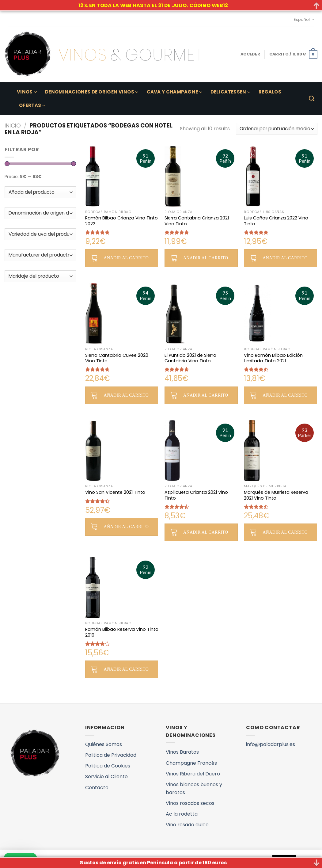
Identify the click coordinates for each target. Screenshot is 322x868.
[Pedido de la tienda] (277, 129)
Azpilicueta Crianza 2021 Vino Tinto (196, 495)
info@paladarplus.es (271, 744)
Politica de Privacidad (111, 755)
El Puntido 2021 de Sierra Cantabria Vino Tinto (190, 358)
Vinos (27, 92)
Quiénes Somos (104, 744)
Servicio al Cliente (106, 777)
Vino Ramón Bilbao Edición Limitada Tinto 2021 (273, 358)
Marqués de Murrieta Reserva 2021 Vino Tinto (276, 495)
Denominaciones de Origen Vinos (92, 92)
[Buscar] (312, 99)
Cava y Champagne (174, 92)
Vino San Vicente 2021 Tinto (115, 492)
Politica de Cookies (108, 766)
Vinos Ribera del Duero (193, 774)
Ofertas (32, 105)
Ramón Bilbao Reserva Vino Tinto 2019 (122, 632)
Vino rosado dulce (187, 825)
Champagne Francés (191, 763)
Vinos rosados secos (190, 803)
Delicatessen (230, 92)
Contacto (97, 788)
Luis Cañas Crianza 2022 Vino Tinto (276, 221)
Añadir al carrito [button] (126, 258)
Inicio (13, 126)
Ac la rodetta (182, 814)
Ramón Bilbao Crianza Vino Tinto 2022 (121, 221)
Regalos (270, 92)
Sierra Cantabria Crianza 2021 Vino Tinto (197, 221)
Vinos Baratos (182, 752)
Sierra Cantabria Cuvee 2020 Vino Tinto (117, 358)
